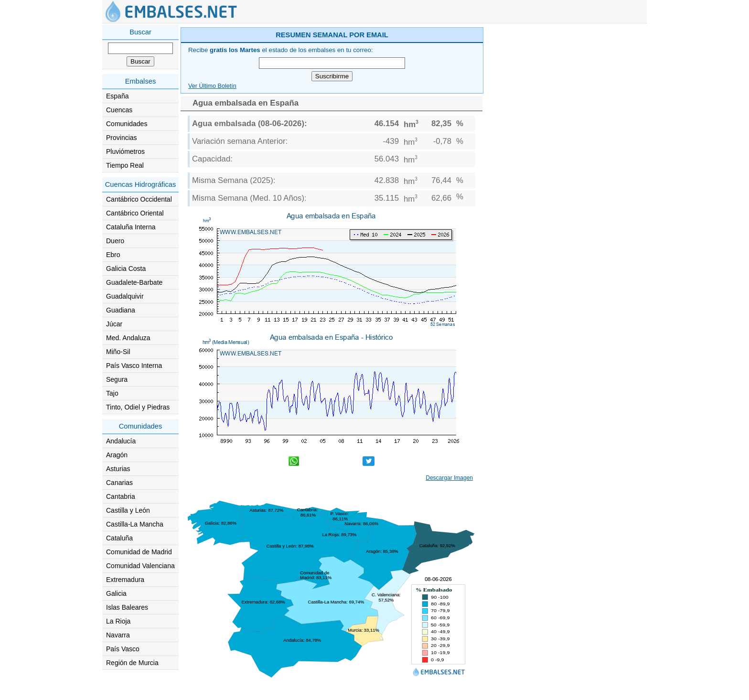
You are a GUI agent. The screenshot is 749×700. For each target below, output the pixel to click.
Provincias (122, 138)
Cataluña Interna (131, 227)
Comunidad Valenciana (140, 566)
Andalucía (121, 441)
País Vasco (123, 649)
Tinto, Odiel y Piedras (138, 407)
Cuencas (119, 110)
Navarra (118, 635)
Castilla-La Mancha (135, 524)
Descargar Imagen (449, 478)
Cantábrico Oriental (135, 213)
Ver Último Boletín (212, 86)
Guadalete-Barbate (134, 282)
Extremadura (125, 580)
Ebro (113, 255)
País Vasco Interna (134, 366)
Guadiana (121, 310)
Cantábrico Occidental (139, 199)
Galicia (116, 593)
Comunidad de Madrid (139, 552)
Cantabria (121, 496)
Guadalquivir (125, 296)
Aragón (117, 455)
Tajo (112, 393)
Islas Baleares (127, 607)
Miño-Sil (118, 352)
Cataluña (119, 538)
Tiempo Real (125, 165)
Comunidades (127, 124)
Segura (117, 379)
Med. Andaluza (128, 338)
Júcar (114, 324)
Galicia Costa (126, 269)
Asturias (118, 469)
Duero (115, 241)
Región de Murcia (132, 663)
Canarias (119, 483)
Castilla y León (128, 510)
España (117, 96)
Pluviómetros (125, 151)
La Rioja (118, 621)
